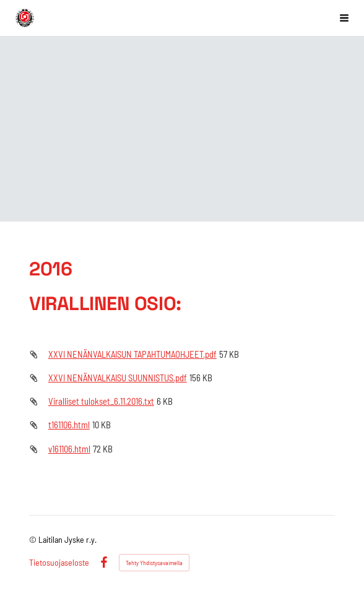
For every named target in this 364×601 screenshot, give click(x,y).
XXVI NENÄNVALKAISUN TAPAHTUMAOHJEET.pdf (132, 354)
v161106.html (69, 449)
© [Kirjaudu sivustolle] (34, 539)
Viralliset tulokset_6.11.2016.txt (101, 401)
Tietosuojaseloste (59, 563)
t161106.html (69, 425)
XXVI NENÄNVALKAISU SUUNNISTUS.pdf (118, 378)
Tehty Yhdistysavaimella (154, 563)
